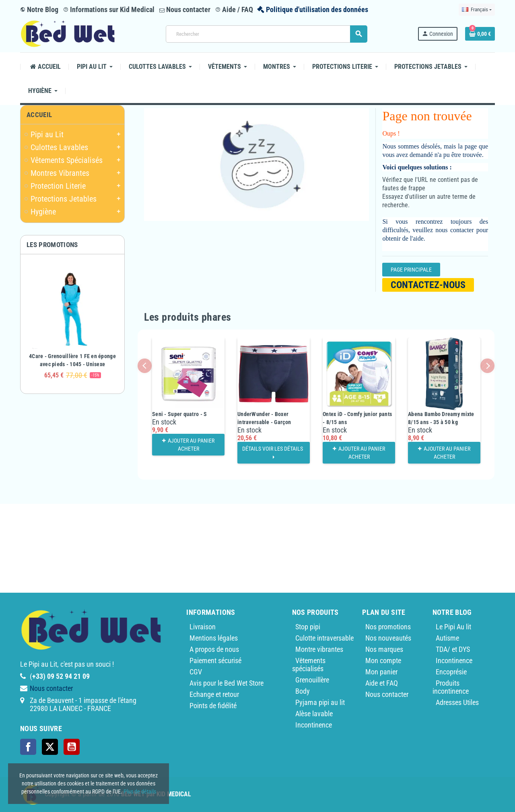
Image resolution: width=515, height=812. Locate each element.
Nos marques (384, 649)
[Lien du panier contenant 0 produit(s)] (480, 34)
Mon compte (383, 661)
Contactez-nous (428, 285)
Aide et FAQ (382, 683)
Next (487, 366)
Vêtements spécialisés (309, 665)
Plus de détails (140, 791)
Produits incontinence (451, 687)
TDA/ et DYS (453, 649)
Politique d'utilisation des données (317, 9)
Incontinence (314, 725)
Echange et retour (214, 694)
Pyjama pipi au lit (320, 702)
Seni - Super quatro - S (179, 414)
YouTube (72, 747)
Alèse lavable (314, 714)
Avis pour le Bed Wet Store (227, 683)
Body (303, 691)
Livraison (203, 627)
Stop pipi (308, 627)
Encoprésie (451, 672)
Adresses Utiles (457, 702)
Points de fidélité (213, 706)
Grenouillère (312, 680)
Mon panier (381, 672)
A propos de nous (214, 649)
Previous (145, 366)
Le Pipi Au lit (453, 627)
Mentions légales (214, 638)
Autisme (447, 638)
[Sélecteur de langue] (477, 10)
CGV (196, 672)
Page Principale (411, 270)
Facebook (28, 747)
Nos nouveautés (388, 638)
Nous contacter (185, 9)
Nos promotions (388, 627)
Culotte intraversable (324, 638)
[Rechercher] (266, 34)
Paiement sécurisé (215, 661)
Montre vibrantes (319, 649)
